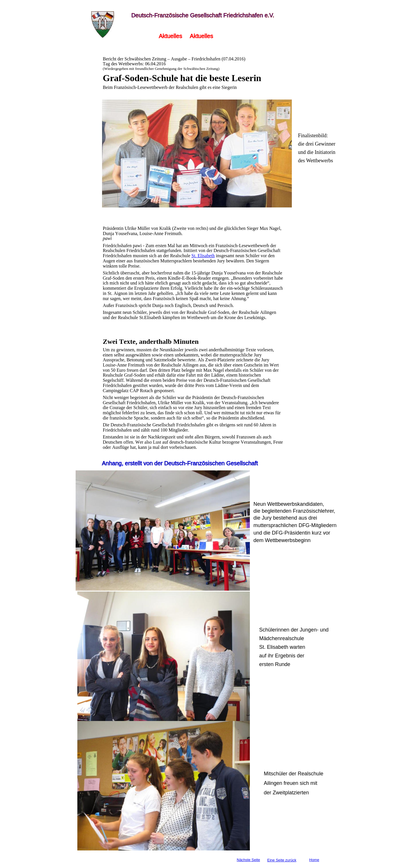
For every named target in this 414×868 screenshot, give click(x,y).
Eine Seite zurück (282, 860)
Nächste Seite (249, 860)
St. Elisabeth (203, 256)
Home (314, 860)
